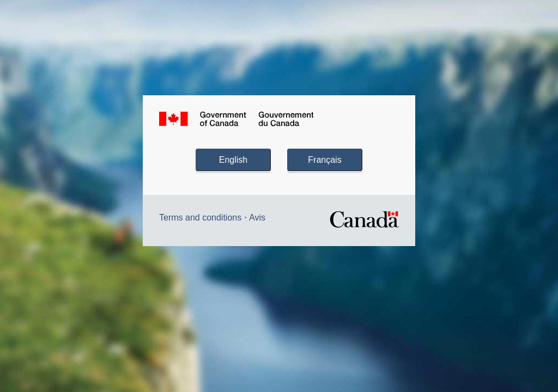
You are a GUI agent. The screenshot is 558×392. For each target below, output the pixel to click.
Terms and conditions (200, 218)
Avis (257, 218)
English (233, 160)
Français (325, 160)
